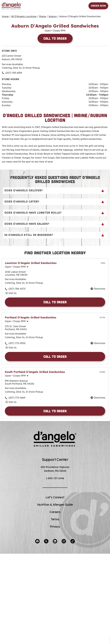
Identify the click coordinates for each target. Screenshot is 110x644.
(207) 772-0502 (17, 343)
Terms (55, 519)
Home (5, 16)
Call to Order (55, 38)
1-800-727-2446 (55, 478)
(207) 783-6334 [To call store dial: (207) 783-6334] (14, 73)
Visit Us (12, 293)
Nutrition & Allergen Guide (55, 505)
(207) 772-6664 (17, 398)
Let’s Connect (55, 497)
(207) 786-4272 (17, 289)
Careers (55, 512)
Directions (100, 289)
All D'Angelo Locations (24, 16)
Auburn (53, 16)
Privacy (55, 527)
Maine (43, 16)
